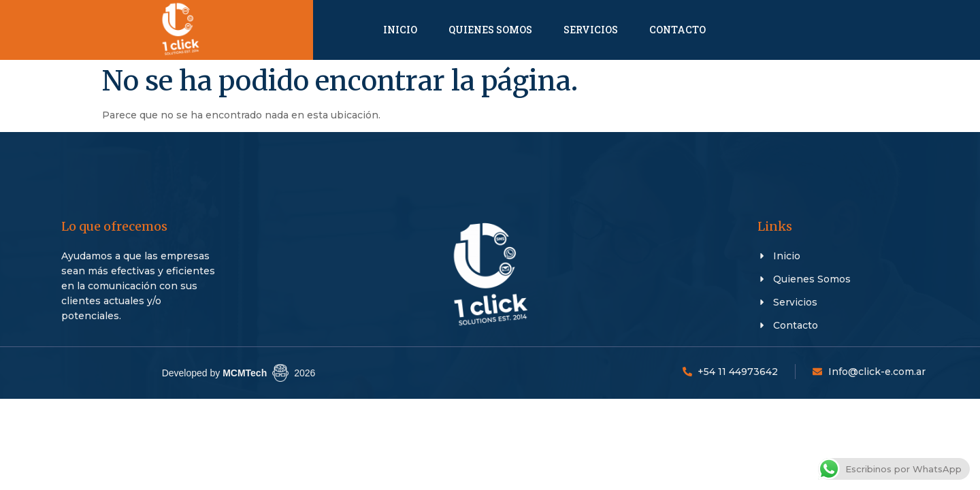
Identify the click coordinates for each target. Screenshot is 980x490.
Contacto (677, 30)
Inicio (400, 30)
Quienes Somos (490, 30)
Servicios (591, 30)
